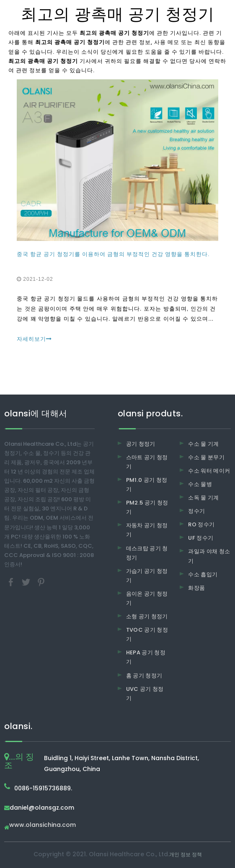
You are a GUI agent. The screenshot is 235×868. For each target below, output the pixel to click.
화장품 (196, 588)
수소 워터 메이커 (209, 471)
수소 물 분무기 (206, 457)
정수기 (196, 511)
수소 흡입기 (203, 574)
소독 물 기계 (203, 498)
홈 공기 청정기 (144, 676)
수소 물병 (200, 484)
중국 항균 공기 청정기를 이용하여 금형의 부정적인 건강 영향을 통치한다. (113, 254)
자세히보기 (34, 339)
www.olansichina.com (43, 825)
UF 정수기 (201, 538)
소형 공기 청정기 (147, 616)
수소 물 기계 (203, 444)
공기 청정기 (141, 444)
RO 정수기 (201, 524)
